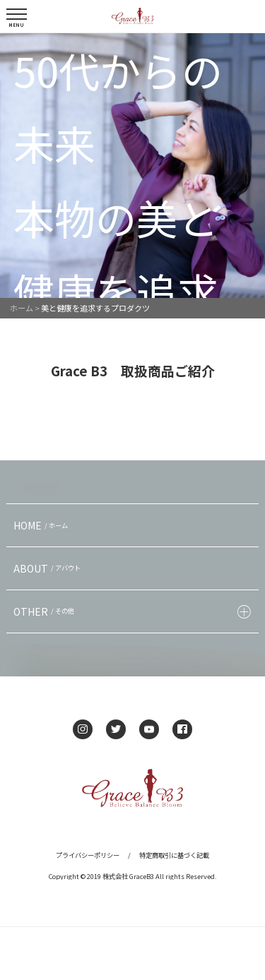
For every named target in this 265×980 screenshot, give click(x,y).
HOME (42, 525)
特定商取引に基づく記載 (174, 855)
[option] (132, 166)
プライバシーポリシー (88, 855)
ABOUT (49, 568)
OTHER (46, 611)
